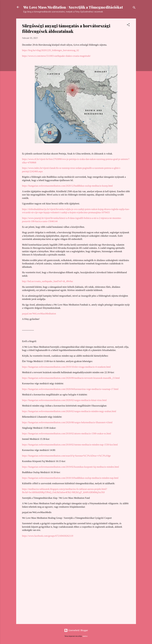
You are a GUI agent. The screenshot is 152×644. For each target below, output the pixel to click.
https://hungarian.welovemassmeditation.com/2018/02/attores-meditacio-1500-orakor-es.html (67, 434)
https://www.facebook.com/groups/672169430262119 (48, 536)
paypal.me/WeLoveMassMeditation (39, 314)
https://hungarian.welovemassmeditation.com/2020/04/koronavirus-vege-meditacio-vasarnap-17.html (70, 389)
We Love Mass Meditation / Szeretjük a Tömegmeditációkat (73, 7)
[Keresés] (134, 8)
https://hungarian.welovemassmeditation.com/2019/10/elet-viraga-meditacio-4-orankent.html (66, 367)
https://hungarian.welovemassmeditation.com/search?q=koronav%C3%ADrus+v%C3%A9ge (66, 456)
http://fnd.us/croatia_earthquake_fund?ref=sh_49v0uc (48, 281)
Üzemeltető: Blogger (76, 630)
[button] (128, 25)
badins (85, 636)
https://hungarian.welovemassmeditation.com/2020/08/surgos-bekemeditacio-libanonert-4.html (67, 422)
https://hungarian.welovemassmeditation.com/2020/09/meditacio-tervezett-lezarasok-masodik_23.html (71, 378)
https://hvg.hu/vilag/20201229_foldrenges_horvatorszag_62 (51, 50)
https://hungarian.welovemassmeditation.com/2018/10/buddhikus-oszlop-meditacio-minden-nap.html (70, 478)
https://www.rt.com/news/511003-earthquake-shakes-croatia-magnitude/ (56, 56)
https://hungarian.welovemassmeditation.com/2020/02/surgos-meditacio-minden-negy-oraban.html (69, 411)
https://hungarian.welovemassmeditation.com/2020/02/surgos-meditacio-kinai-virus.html (64, 400)
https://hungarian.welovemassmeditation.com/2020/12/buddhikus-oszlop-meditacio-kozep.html (67, 186)
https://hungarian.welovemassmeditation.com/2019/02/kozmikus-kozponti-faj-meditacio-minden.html (71, 467)
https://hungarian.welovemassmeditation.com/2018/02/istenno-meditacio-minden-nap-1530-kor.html (70, 445)
